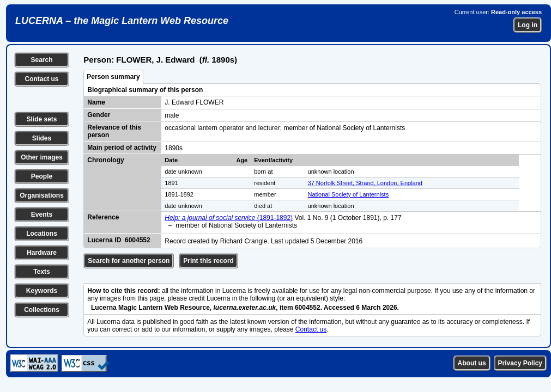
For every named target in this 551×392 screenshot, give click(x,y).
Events (42, 215)
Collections (42, 310)
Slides (42, 138)
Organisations (42, 195)
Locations (42, 234)
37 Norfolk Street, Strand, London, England (365, 183)
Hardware (42, 253)
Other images (42, 157)
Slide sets (41, 119)
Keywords (42, 291)
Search (41, 60)
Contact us (41, 79)
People (42, 176)
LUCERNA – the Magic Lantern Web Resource (122, 21)
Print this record (208, 261)
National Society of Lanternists (349, 194)
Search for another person (129, 261)
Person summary (113, 77)
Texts (41, 272)
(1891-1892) (229, 218)
